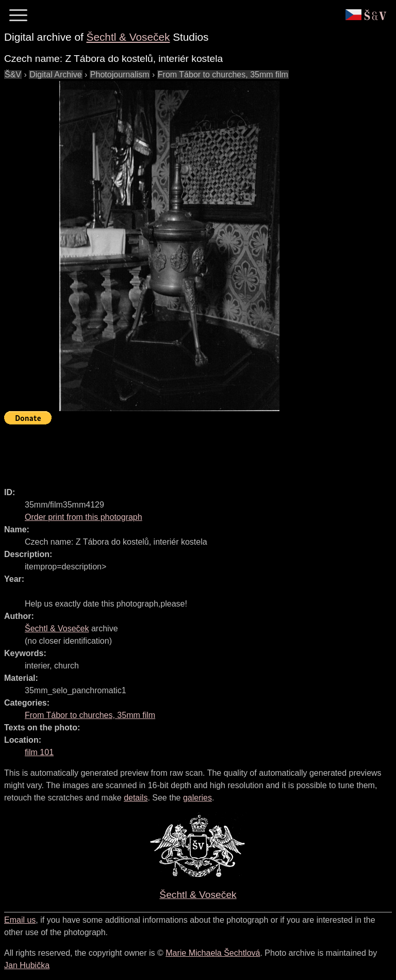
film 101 (39, 752)
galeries (197, 798)
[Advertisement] (192, 451)
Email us (20, 920)
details (136, 798)
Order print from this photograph (84, 517)
